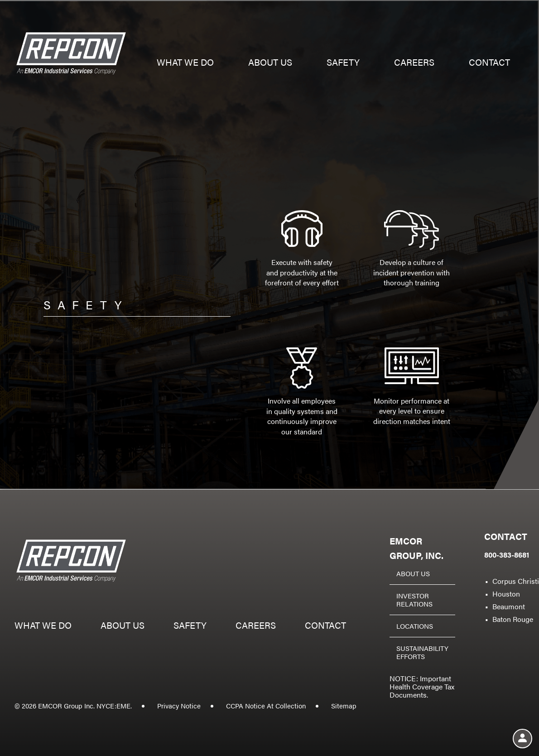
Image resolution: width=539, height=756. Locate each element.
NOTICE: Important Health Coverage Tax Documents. (422, 686)
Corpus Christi (516, 581)
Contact (489, 63)
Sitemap (344, 705)
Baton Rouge (513, 619)
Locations (415, 626)
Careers (414, 63)
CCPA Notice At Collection (266, 705)
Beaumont (509, 606)
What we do (185, 63)
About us (270, 63)
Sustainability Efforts (422, 652)
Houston (506, 594)
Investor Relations (414, 600)
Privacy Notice (179, 705)
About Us (413, 573)
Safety (343, 63)
